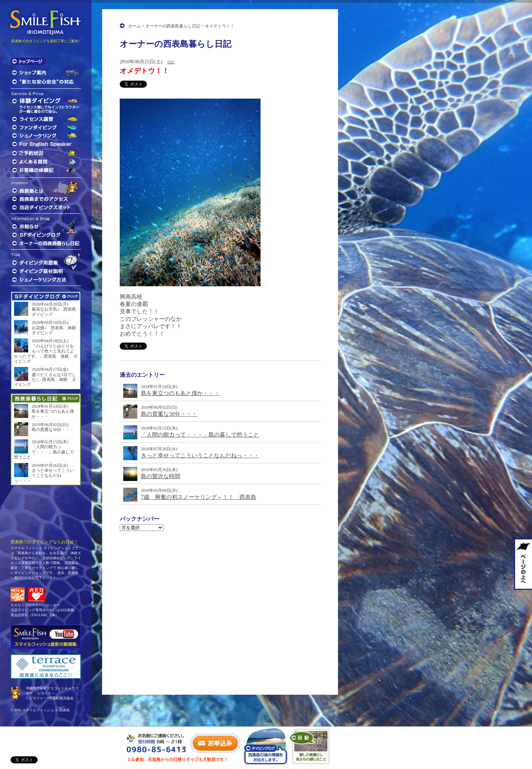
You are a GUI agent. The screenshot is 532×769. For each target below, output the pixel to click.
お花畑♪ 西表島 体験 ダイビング (55, 330)
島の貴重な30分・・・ (169, 414)
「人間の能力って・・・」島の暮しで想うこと (200, 435)
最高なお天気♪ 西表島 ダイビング (55, 312)
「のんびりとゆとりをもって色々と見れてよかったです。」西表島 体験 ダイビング (46, 354)
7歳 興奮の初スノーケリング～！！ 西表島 (199, 497)
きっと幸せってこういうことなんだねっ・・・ (200, 455)
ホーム (134, 26)
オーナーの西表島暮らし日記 (173, 26)
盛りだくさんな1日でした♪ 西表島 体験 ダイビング (45, 380)
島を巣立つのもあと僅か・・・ (180, 393)
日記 (171, 62)
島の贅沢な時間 (161, 476)
